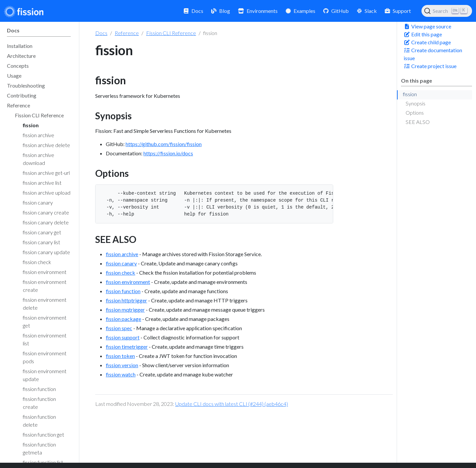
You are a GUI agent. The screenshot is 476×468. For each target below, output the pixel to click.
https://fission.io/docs (168, 153)
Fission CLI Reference (171, 33)
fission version (122, 365)
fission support (123, 337)
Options (415, 113)
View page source (427, 26)
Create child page (427, 42)
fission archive (122, 254)
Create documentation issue (433, 54)
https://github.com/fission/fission (164, 144)
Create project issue (430, 66)
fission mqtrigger (125, 310)
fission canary (121, 263)
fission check (120, 273)
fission (410, 94)
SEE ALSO (418, 122)
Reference (127, 33)
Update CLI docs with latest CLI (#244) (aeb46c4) (232, 404)
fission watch (121, 374)
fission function (123, 291)
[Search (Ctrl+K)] (447, 11)
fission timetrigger (127, 347)
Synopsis (416, 103)
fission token (120, 356)
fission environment (128, 282)
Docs (101, 33)
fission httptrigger (126, 300)
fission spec (119, 328)
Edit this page (423, 34)
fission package (123, 319)
